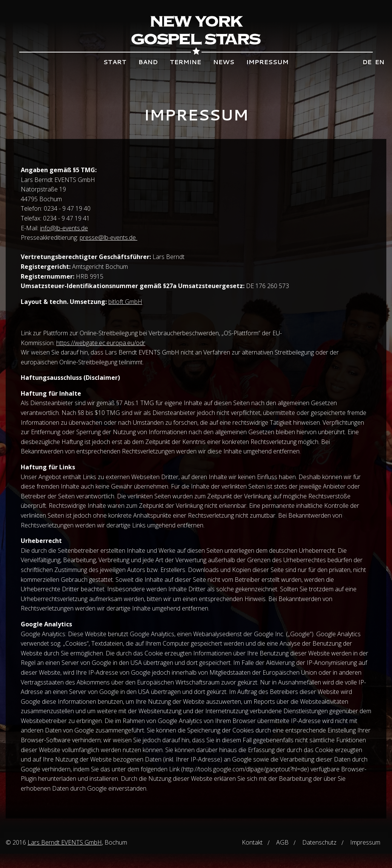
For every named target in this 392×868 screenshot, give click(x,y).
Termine (185, 62)
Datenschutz (319, 842)
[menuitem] (115, 62)
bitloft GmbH (125, 302)
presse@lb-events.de (108, 237)
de (367, 62)
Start (115, 62)
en (380, 62)
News (224, 62)
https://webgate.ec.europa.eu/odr (101, 343)
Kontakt (252, 842)
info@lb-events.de (64, 228)
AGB (282, 842)
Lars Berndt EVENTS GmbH (65, 842)
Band (148, 62)
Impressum (267, 62)
